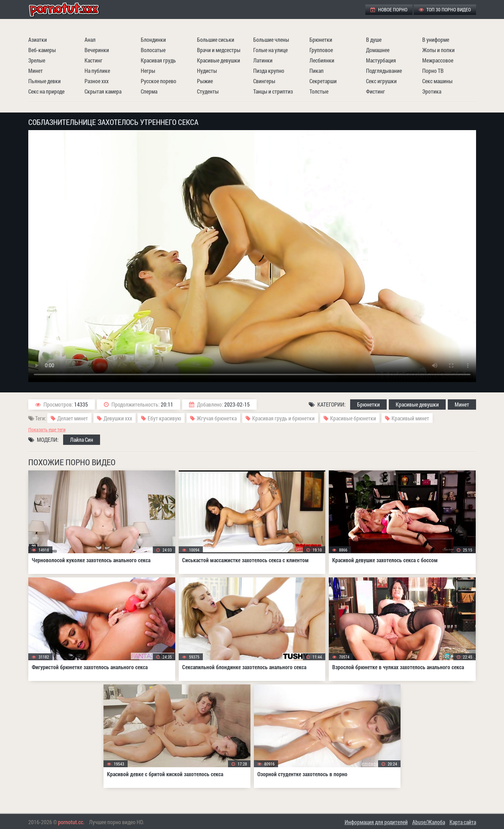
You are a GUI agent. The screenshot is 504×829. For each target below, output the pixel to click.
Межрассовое (438, 60)
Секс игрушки (381, 81)
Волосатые (153, 50)
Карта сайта (463, 822)
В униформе (436, 40)
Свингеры (264, 81)
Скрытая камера (103, 91)
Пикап (317, 71)
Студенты (208, 91)
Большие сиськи (216, 40)
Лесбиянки (322, 60)
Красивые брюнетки (353, 418)
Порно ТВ (433, 71)
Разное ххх (97, 81)
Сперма (149, 91)
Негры (148, 71)
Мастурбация (381, 60)
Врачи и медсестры (219, 50)
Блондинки (153, 40)
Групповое (321, 50)
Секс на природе (46, 91)
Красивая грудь (158, 60)
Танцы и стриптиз (273, 91)
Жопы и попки (438, 50)
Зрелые (37, 60)
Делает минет (73, 418)
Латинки (263, 60)
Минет (36, 71)
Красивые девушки (219, 60)
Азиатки (38, 40)
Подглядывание (384, 71)
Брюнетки (321, 40)
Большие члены (271, 40)
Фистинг (375, 91)
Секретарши (323, 81)
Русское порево (159, 81)
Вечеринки (97, 50)
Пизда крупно (269, 71)
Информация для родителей (376, 822)
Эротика (432, 91)
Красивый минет (410, 418)
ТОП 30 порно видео (445, 9)
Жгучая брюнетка (217, 418)
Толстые (319, 91)
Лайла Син (82, 440)
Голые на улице (270, 50)
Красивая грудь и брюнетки (283, 418)
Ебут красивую (164, 418)
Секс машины (437, 81)
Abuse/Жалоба (429, 822)
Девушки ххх (118, 418)
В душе (374, 40)
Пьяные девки (45, 81)
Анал (90, 40)
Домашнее (378, 50)
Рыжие (205, 81)
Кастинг (93, 60)
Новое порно (389, 9)
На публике (97, 71)
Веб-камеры (42, 50)
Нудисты (207, 71)
